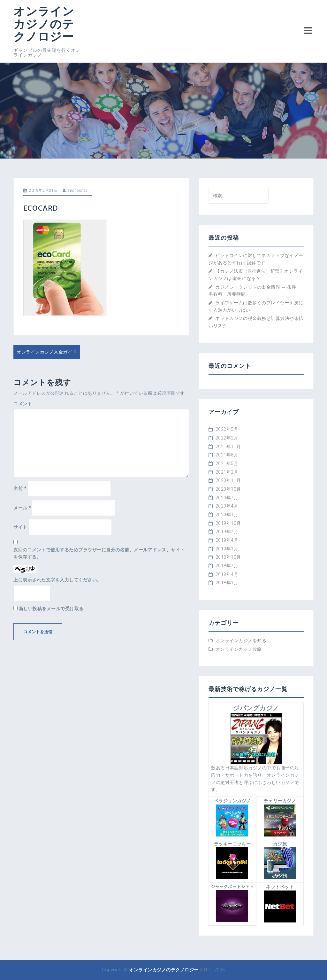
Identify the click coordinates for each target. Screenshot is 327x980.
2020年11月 (228, 480)
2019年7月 (227, 532)
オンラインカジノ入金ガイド (47, 352)
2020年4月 (227, 506)
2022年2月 (227, 438)
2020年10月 (228, 489)
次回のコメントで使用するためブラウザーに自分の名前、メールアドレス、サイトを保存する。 (99, 553)
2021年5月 (227, 463)
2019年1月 (227, 549)
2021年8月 (227, 455)
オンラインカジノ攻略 (239, 649)
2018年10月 (228, 557)
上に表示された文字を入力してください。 (57, 580)
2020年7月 (227, 498)
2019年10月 (228, 523)
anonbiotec (78, 191)
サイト (20, 527)
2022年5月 (227, 429)
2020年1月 (227, 515)
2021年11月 (228, 447)
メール (22, 508)
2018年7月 (227, 566)
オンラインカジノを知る (241, 641)
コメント (23, 404)
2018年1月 (227, 583)
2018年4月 (227, 574)
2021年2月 (227, 472)
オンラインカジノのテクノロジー (44, 24)
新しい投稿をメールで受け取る (51, 609)
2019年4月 (227, 540)
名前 (20, 488)
